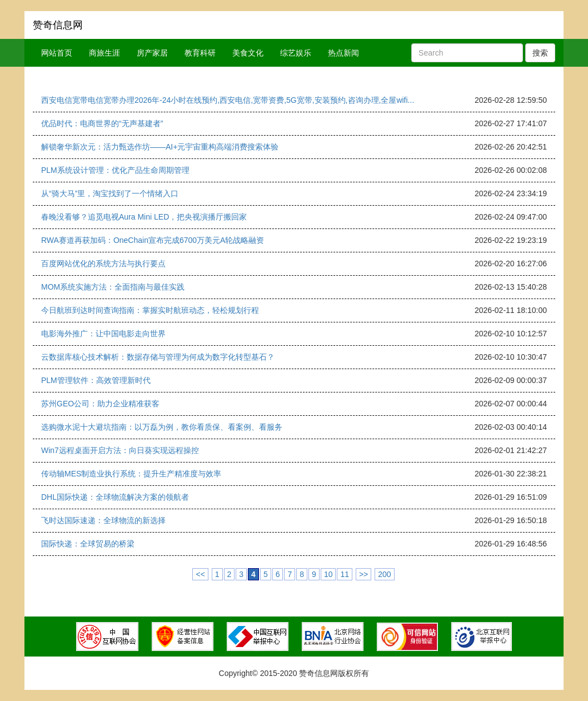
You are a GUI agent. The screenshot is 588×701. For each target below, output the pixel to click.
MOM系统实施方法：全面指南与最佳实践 (113, 287)
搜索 (540, 53)
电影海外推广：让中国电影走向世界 (103, 334)
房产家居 (152, 53)
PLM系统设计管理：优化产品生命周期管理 (115, 170)
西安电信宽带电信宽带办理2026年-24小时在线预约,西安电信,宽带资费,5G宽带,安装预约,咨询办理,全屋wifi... (228, 100)
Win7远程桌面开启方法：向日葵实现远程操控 (120, 450)
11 (345, 574)
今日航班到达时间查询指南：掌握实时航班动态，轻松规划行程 (150, 310)
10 (328, 574)
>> (363, 574)
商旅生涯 (104, 53)
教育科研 (200, 53)
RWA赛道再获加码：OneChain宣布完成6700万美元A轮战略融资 (153, 240)
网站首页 (57, 53)
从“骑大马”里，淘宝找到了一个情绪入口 (110, 193)
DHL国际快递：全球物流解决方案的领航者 (115, 497)
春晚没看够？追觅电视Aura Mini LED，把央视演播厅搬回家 (144, 217)
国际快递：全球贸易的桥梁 (88, 544)
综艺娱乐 (296, 53)
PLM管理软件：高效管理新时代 (96, 380)
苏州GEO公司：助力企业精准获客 (100, 404)
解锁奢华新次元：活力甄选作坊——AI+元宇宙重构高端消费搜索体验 (160, 147)
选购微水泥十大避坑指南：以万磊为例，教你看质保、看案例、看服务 (162, 427)
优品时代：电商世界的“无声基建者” (102, 123)
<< (200, 574)
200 (384, 574)
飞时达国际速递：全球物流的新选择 (103, 520)
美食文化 (248, 53)
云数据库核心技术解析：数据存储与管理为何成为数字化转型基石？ (158, 357)
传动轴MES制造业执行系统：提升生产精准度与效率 (131, 474)
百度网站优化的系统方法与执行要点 (103, 264)
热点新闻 (343, 53)
